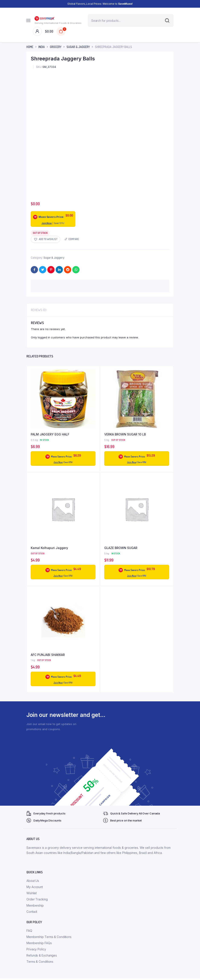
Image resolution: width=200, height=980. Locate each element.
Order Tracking (37, 899)
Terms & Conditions (40, 962)
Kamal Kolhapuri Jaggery (49, 548)
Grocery (56, 47)
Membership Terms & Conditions (49, 937)
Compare (74, 239)
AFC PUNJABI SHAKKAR (48, 655)
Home (30, 47)
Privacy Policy (36, 949)
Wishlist (32, 893)
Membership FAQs (39, 943)
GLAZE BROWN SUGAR (121, 548)
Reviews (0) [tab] (39, 310)
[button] (45, 239)
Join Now (47, 223)
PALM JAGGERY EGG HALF (50, 434)
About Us (33, 881)
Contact (32, 912)
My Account (35, 887)
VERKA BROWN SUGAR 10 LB (125, 434)
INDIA (42, 47)
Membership (35, 905)
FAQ (29, 931)
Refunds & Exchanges (42, 955)
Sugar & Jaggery (78, 47)
